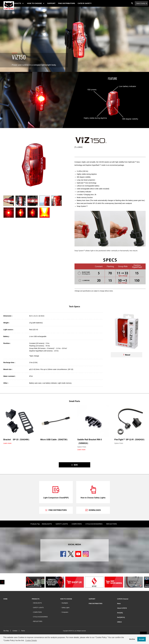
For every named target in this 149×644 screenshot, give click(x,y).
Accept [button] (142, 639)
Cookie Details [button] (31, 640)
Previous (2, 582)
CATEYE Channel (123, 599)
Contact (15, 631)
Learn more (7, 443)
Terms (23, 631)
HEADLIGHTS (47, 524)
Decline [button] (132, 639)
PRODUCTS (22, 3)
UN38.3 (120, 622)
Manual (126, 355)
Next (147, 582)
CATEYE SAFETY (91, 3)
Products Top (35, 524)
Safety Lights (65, 608)
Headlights (65, 603)
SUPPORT (57, 3)
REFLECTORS (112, 524)
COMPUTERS (77, 524)
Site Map (6, 631)
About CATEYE (122, 608)
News (119, 604)
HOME (5, 599)
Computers (65, 612)
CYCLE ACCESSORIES (94, 524)
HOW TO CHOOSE (40, 3)
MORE (75, 465)
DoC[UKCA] (121, 617)
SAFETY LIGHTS (62, 524)
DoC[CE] (120, 613)
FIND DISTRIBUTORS (72, 3)
